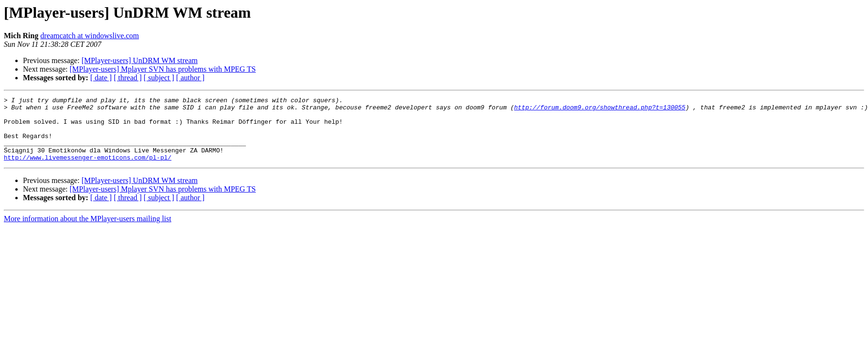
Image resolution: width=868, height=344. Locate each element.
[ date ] (101, 78)
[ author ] (191, 78)
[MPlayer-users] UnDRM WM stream (140, 60)
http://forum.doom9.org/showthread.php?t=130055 (600, 110)
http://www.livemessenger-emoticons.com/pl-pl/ (88, 170)
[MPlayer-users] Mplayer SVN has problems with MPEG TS (163, 69)
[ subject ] (159, 78)
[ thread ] (128, 78)
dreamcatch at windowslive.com (90, 36)
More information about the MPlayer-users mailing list (88, 231)
